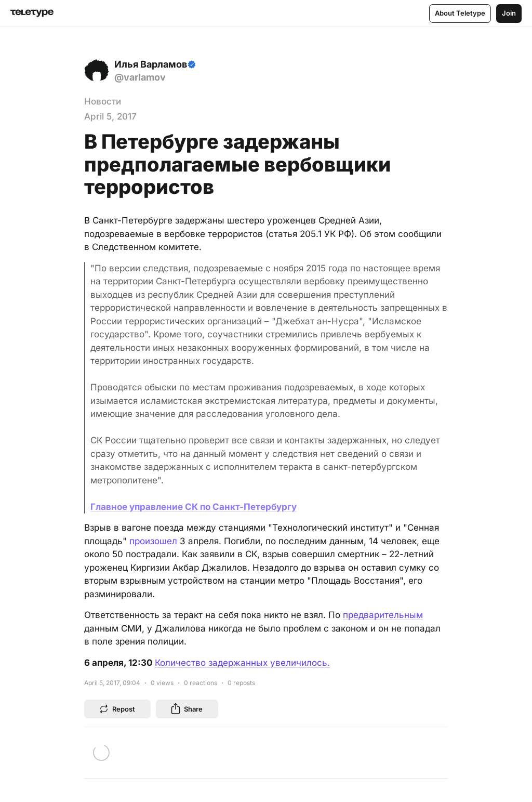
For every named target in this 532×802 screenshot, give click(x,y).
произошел (153, 541)
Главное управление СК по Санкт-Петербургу (194, 507)
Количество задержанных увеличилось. (242, 663)
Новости (103, 101)
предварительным (383, 615)
